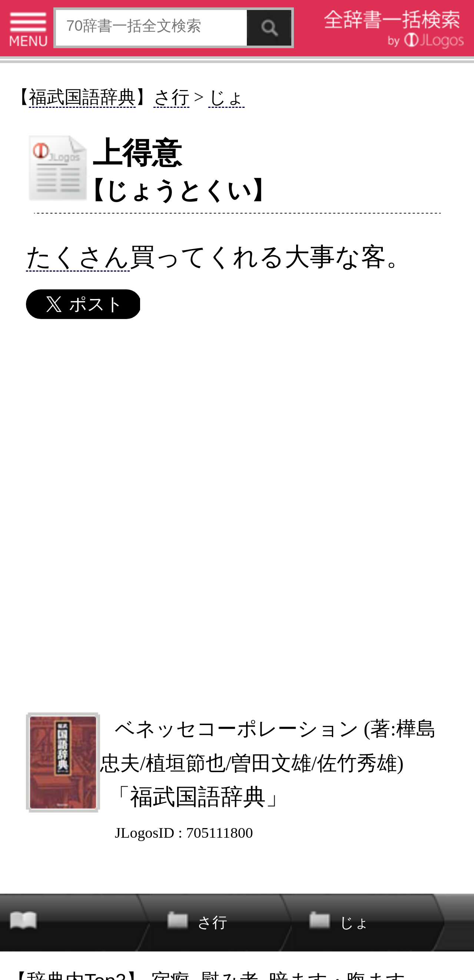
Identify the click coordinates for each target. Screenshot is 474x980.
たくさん (78, 256)
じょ (226, 97)
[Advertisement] (236, 515)
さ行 (171, 97)
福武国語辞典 (82, 97)
